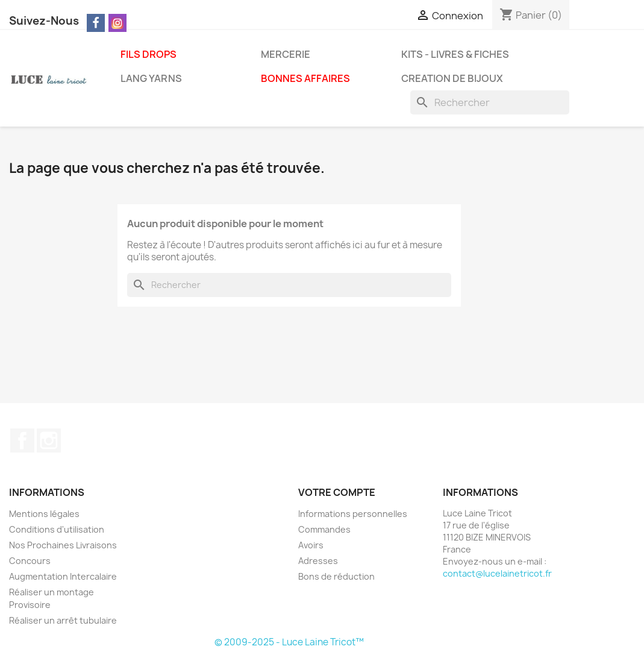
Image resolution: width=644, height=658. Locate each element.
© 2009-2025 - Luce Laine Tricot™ (289, 642)
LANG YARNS (151, 78)
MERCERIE (286, 54)
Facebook (22, 440)
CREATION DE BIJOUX (452, 78)
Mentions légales (44, 514)
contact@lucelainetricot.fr (497, 573)
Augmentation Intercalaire (63, 576)
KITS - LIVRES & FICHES (455, 54)
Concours (30, 561)
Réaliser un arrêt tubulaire (63, 620)
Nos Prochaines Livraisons (63, 545)
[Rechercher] (490, 102)
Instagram (49, 440)
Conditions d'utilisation (57, 529)
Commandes (324, 529)
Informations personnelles (353, 514)
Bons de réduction (336, 576)
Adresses (318, 561)
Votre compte (337, 492)
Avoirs (311, 545)
